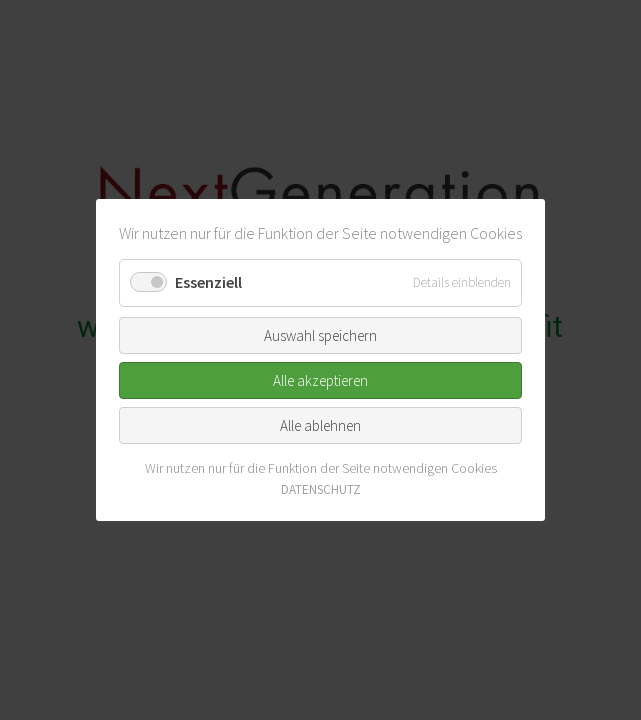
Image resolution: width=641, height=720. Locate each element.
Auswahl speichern (320, 334)
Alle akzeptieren (320, 379)
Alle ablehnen (320, 424)
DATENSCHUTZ (321, 489)
